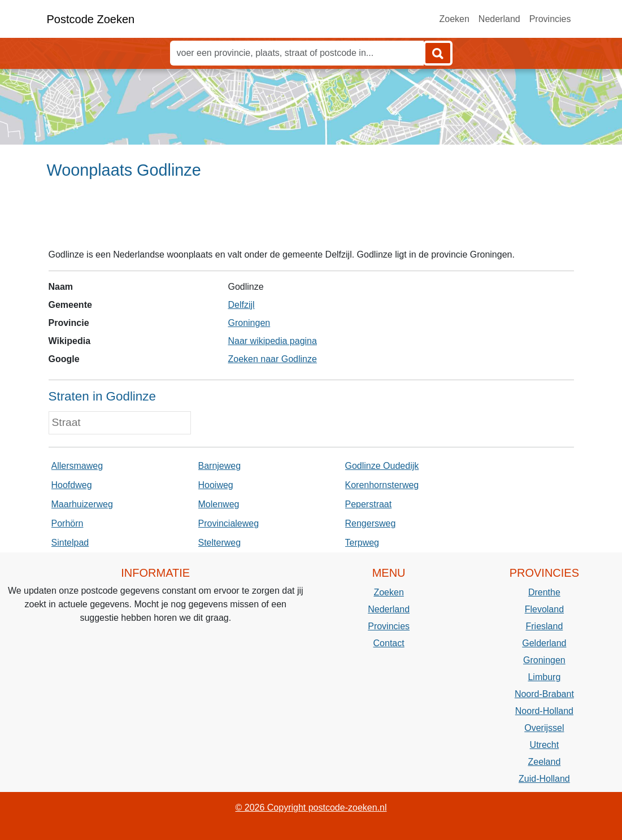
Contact (389, 643)
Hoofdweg (72, 485)
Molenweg (219, 504)
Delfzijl (241, 305)
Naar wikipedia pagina (272, 341)
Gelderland (544, 643)
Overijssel (544, 728)
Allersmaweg (77, 466)
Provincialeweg (229, 523)
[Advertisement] (311, 219)
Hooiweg (216, 485)
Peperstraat (369, 504)
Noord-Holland (544, 711)
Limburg (544, 677)
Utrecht (545, 745)
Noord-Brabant (544, 694)
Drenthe (544, 592)
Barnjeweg (220, 466)
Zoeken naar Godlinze (272, 359)
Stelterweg (220, 543)
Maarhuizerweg (82, 504)
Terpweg (362, 543)
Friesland (544, 626)
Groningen (249, 323)
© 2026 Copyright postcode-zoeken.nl (311, 808)
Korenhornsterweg (382, 485)
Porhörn (68, 523)
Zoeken (454, 19)
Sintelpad (70, 543)
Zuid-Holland (544, 779)
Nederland (499, 19)
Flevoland (544, 609)
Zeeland (544, 762)
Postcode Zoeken (91, 19)
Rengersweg (371, 523)
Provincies (550, 19)
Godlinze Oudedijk (382, 466)
